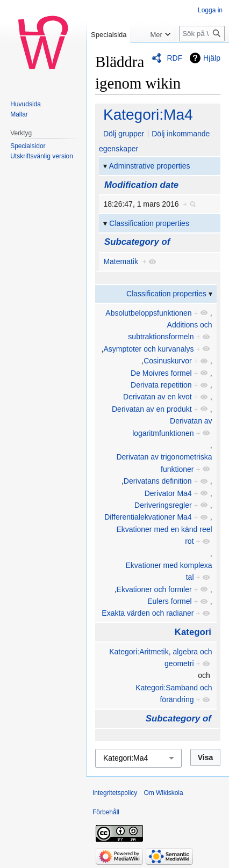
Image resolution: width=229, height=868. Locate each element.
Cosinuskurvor (167, 361)
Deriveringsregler (163, 505)
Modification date (141, 185)
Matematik (121, 261)
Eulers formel (169, 601)
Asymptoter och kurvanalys (148, 349)
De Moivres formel (161, 373)
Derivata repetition (161, 385)
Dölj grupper (124, 134)
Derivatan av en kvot (158, 397)
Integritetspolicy (115, 793)
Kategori (193, 632)
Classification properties (149, 223)
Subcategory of (137, 242)
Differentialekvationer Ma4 (148, 517)
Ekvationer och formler (154, 589)
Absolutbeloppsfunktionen (148, 313)
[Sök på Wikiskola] (202, 34)
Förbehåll (106, 812)
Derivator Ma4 (168, 493)
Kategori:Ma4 (148, 115)
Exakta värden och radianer (148, 613)
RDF (174, 58)
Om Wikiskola (163, 793)
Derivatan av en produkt (152, 409)
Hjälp (212, 58)
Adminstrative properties (150, 166)
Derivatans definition (158, 481)
